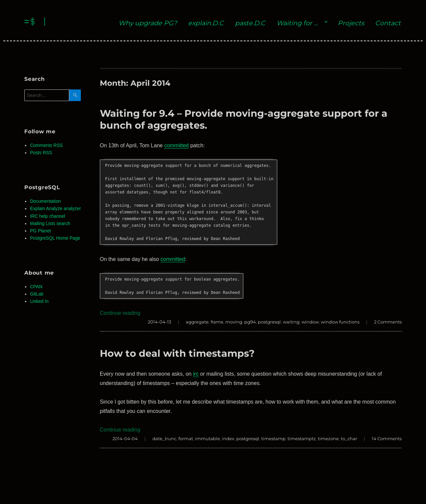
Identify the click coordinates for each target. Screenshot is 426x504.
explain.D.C (206, 23)
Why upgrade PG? (148, 23)
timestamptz (302, 439)
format (186, 439)
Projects (351, 23)
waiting (291, 322)
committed (176, 145)
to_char (349, 439)
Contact (388, 23)
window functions (340, 322)
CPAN (36, 287)
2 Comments (388, 322)
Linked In (39, 301)
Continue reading (120, 313)
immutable (208, 439)
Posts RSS (41, 153)
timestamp (273, 439)
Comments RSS (46, 145)
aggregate (197, 322)
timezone (328, 439)
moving (234, 322)
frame (217, 322)
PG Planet (40, 231)
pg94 (250, 322)
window (310, 322)
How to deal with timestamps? (177, 353)
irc (196, 374)
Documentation (45, 201)
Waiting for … (297, 23)
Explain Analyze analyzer (55, 209)
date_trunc (164, 439)
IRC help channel (47, 216)
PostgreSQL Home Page (55, 238)
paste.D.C (250, 23)
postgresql (269, 322)
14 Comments (387, 439)
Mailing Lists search (50, 224)
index (228, 439)
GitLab (37, 294)
